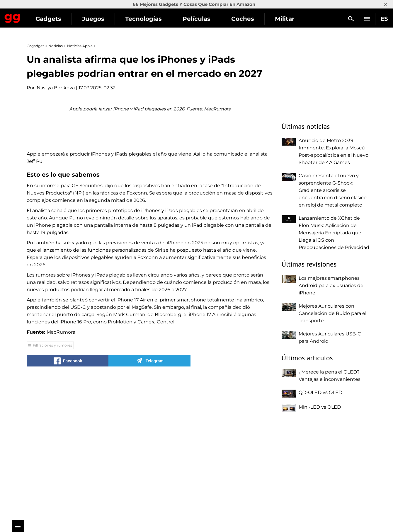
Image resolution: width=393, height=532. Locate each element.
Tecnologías (197, 19)
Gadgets (102, 19)
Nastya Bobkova (56, 88)
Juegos (147, 19)
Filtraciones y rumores (52, 484)
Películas (250, 19)
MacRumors (61, 471)
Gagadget (39, 16)
